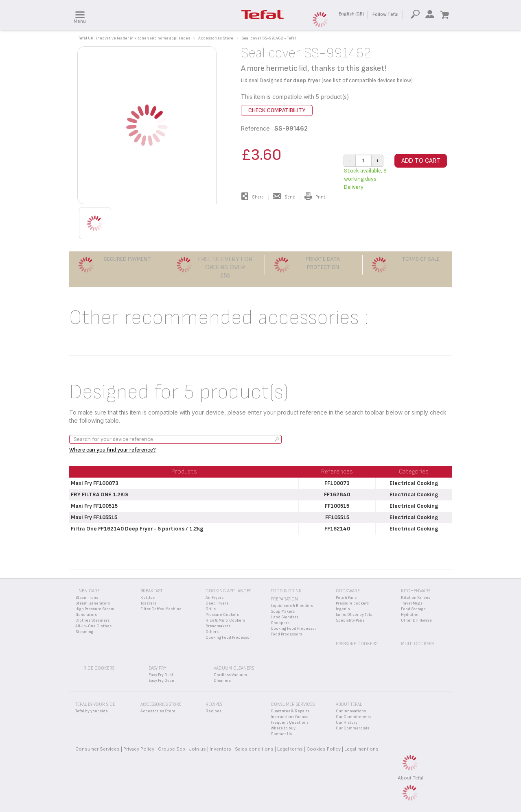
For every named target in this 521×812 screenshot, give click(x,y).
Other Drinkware (416, 620)
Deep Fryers (217, 603)
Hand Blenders (285, 617)
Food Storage (413, 609)
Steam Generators (93, 603)
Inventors (220, 749)
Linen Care (88, 591)
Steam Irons (87, 598)
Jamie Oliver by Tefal (355, 615)
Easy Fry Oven (161, 681)
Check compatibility (277, 110)
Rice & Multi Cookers (225, 620)
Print (315, 197)
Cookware (348, 591)
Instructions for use (290, 717)
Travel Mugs (412, 603)
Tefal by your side (92, 711)
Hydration (410, 615)
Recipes (213, 711)
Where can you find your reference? (113, 450)
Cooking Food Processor (228, 637)
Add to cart (421, 160)
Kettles (148, 598)
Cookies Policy (324, 749)
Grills (211, 609)
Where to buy (283, 728)
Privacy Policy (139, 749)
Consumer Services (97, 749)
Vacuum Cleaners (234, 668)
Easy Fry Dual (161, 675)
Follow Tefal (385, 14)
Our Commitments (354, 717)
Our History (347, 723)
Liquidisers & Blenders (292, 606)
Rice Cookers (99, 668)
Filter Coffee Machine (161, 609)
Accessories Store (158, 711)
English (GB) (351, 14)
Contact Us (281, 734)
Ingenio (343, 609)
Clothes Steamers (92, 620)
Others (212, 632)
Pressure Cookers (222, 615)
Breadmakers (218, 626)
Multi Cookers (417, 644)
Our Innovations (351, 711)
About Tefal (410, 778)
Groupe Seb (172, 749)
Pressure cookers (352, 603)
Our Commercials (352, 728)
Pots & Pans (346, 598)
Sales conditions (254, 749)
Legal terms (290, 749)
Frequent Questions (290, 723)
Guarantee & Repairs (290, 711)
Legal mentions (361, 749)
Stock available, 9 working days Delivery (365, 179)
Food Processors (286, 634)
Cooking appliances (228, 591)
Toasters (148, 603)
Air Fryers (215, 598)
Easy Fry (157, 668)
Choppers (280, 623)
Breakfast (151, 591)
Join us (197, 749)
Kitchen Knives (416, 598)
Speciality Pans (350, 620)
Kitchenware (416, 591)
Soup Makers (283, 611)
